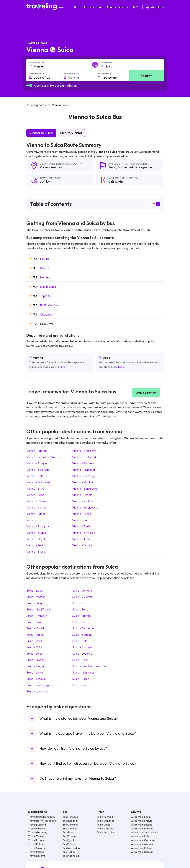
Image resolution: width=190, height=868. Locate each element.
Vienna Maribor (83, 482)
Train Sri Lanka (106, 821)
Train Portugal (105, 817)
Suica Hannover (83, 672)
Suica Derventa (83, 628)
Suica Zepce (35, 635)
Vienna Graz (35, 495)
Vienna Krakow (83, 501)
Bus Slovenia (70, 829)
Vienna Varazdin (83, 520)
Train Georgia (105, 829)
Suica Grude (35, 622)
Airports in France (142, 821)
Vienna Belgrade (38, 470)
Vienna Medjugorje (85, 507)
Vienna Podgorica (39, 526)
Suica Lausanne (37, 691)
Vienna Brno (35, 489)
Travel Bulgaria (37, 825)
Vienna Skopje (82, 495)
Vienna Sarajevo (84, 463)
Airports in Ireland (142, 825)
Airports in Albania (142, 844)
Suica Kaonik (35, 628)
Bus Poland (69, 844)
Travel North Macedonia (42, 821)
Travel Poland (36, 844)
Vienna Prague (37, 463)
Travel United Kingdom (41, 817)
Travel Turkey (36, 836)
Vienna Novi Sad (84, 533)
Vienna (45, 167)
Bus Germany (70, 825)
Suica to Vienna (70, 133)
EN (135, 7)
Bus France (69, 836)
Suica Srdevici (36, 679)
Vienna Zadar (36, 514)
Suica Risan (80, 660)
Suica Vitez (34, 641)
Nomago (46, 277)
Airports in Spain (141, 817)
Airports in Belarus (142, 829)
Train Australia (105, 832)
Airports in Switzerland (145, 832)
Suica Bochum (82, 622)
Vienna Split (35, 476)
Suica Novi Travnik (39, 609)
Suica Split (80, 641)
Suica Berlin (81, 685)
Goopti (45, 268)
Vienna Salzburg (83, 476)
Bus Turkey (69, 852)
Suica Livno (35, 672)
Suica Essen (81, 679)
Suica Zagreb (81, 616)
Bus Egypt (68, 840)
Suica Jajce (35, 654)
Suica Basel (35, 590)
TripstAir (46, 296)
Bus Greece (69, 832)
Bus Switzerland (72, 848)
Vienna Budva (36, 533)
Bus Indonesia (71, 856)
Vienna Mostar (37, 501)
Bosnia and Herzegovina (135, 167)
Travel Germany (38, 832)
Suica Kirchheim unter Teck (90, 666)
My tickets (154, 7)
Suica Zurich (81, 609)
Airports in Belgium (142, 852)
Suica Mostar (36, 597)
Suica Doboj (35, 660)
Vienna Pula (35, 520)
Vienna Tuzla (81, 539)
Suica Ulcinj (34, 603)
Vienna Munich (36, 507)
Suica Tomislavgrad (40, 685)
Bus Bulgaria (70, 821)
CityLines (46, 314)
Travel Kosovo (37, 856)
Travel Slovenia (37, 848)
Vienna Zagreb (37, 451)
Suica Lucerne (82, 654)
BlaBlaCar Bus (49, 305)
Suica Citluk (35, 647)
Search (147, 76)
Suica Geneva (82, 590)
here (63, 367)
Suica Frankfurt (37, 616)
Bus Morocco (70, 817)
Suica (112, 167)
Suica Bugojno (82, 635)
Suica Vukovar (82, 597)
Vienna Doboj (82, 545)
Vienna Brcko (36, 552)
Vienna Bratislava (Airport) (44, 457)
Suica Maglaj (35, 666)
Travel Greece (37, 829)
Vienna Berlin (82, 526)
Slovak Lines (48, 287)
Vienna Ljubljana (83, 470)
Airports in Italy (140, 836)
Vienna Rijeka (82, 514)
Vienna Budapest (84, 457)
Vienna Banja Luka (85, 489)
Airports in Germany (143, 840)
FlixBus (45, 259)
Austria (56, 167)
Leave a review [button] (146, 392)
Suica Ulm (79, 603)
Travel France (36, 840)
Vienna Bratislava (84, 451)
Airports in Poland (142, 848)
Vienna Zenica (36, 545)
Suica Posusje (82, 647)
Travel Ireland (36, 852)
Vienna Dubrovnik (39, 482)
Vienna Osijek (36, 539)
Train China (104, 825)
